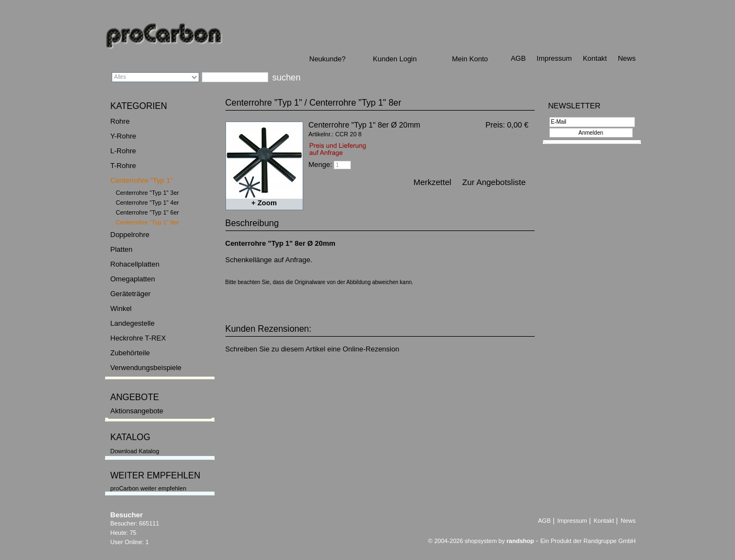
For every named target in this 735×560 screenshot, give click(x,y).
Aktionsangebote (137, 411)
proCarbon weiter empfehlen (149, 488)
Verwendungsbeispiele (146, 368)
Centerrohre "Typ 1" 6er (147, 212)
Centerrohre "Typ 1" (142, 180)
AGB (518, 58)
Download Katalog (135, 451)
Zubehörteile (130, 353)
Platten (121, 249)
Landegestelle (133, 323)
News (627, 58)
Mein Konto (470, 59)
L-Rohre (123, 151)
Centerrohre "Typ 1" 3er (147, 193)
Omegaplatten (133, 279)
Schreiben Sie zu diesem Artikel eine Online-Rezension (312, 349)
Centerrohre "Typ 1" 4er (147, 203)
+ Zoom (264, 203)
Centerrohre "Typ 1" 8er (147, 222)
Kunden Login (395, 59)
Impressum (554, 58)
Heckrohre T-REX (138, 338)
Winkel (121, 308)
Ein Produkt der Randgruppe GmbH (588, 541)
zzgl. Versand (513, 134)
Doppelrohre (130, 235)
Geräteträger (131, 294)
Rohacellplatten (135, 264)
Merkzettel (432, 182)
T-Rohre (123, 166)
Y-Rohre (123, 136)
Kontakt (595, 58)
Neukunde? (328, 59)
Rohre (120, 121)
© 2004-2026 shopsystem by (481, 541)
